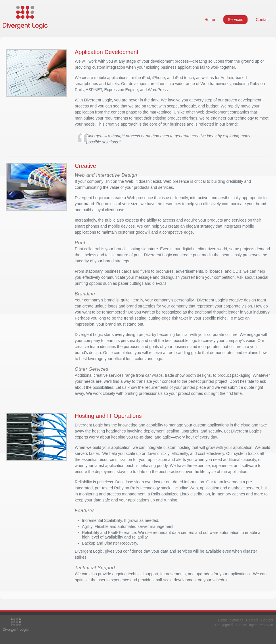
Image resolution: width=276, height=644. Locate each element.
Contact (263, 20)
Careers (252, 620)
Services (235, 20)
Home (210, 20)
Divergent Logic (25, 18)
